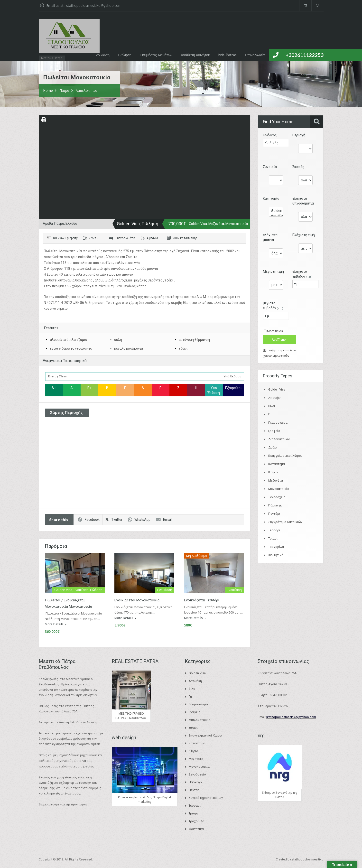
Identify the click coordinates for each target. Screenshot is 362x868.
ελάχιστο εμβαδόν (302, 274)
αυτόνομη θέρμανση (194, 340)
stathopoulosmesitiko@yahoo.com (94, 5)
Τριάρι (273, 538)
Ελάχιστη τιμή (304, 235)
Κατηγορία (271, 198)
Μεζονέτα (276, 481)
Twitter (114, 520)
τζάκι (183, 348)
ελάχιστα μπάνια (270, 237)
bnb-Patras (227, 55)
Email (164, 520)
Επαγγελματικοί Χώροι (285, 456)
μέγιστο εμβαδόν (273, 306)
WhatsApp (139, 520)
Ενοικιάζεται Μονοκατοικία (137, 600)
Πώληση (125, 55)
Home (48, 90)
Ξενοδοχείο (277, 497)
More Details (56, 624)
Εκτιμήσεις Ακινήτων (156, 55)
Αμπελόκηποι (86, 90)
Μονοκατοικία (279, 489)
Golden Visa (276, 211)
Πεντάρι (274, 514)
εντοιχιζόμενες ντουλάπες (71, 348)
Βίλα (272, 406)
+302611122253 (305, 55)
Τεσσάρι (274, 530)
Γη (270, 414)
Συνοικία (270, 167)
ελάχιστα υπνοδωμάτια (303, 201)
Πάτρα (64, 90)
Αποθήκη (276, 215)
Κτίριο (273, 472)
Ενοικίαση (102, 55)
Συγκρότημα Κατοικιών (285, 522)
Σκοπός (298, 167)
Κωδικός (270, 135)
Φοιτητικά (276, 555)
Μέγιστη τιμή (273, 271)
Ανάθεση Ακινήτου (195, 55)
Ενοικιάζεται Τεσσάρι (202, 600)
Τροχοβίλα (276, 547)
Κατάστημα (277, 464)
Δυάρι (273, 447)
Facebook (89, 520)
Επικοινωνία (255, 55)
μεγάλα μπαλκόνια (129, 348)
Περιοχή (299, 135)
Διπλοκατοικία (279, 439)
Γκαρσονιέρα (278, 423)
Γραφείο (274, 431)
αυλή (118, 340)
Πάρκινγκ (275, 505)
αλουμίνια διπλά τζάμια (69, 340)
